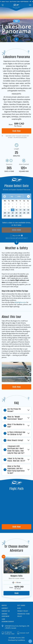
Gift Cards (21, 605)
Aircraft (5, 608)
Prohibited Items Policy (24, 615)
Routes (4, 605)
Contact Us (6, 611)
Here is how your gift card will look (17, 238)
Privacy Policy (23, 611)
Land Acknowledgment (8, 620)
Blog (19, 608)
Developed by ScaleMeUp (16, 640)
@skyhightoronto (20, 302)
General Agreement (6, 615)
